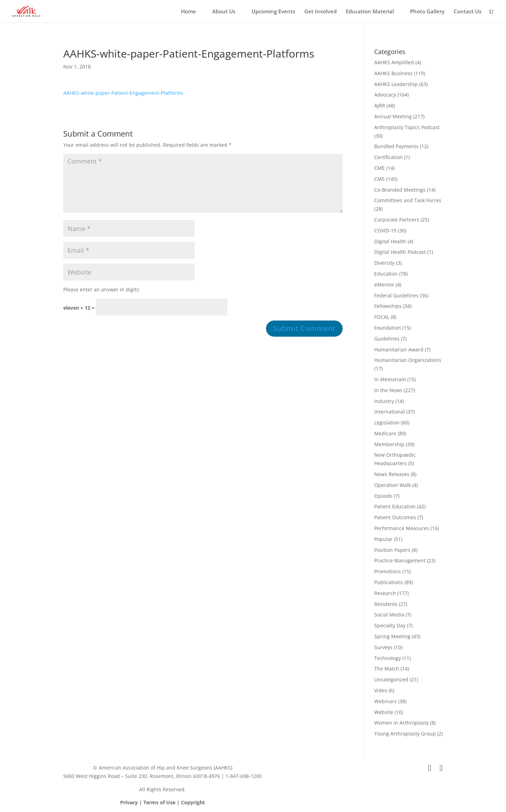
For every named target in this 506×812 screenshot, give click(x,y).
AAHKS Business (393, 73)
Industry (384, 401)
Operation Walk (393, 485)
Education (386, 274)
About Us (224, 12)
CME (379, 168)
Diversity (384, 263)
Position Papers (392, 550)
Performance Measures (402, 528)
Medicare (385, 433)
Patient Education (395, 506)
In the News (388, 390)
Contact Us (468, 12)
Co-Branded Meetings (400, 190)
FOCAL (382, 317)
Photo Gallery (427, 12)
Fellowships (388, 306)
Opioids (383, 496)
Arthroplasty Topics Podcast (407, 127)
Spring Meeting (392, 636)
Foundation (388, 328)
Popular (383, 539)
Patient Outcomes (395, 517)
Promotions (388, 571)
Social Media (389, 615)
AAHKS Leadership (396, 84)
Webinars (385, 701)
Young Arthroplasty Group (405, 734)
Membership (389, 444)
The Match (387, 669)
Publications (389, 582)
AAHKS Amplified (394, 62)
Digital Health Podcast (400, 252)
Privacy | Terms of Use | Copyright (163, 802)
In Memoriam (390, 379)
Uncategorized (391, 679)
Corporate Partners (397, 220)
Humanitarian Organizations (408, 360)
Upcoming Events (273, 12)
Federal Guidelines (396, 295)
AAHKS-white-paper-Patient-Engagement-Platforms (123, 93)
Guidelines (387, 339)
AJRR (380, 105)
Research (385, 593)
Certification (388, 157)
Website (384, 712)
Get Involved (320, 12)
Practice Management (400, 560)
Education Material (370, 12)
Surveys (383, 647)
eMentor (384, 285)
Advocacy (385, 95)
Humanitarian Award (399, 349)
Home (189, 12)
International (390, 412)
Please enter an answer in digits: (102, 289)
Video (381, 690)
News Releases (392, 474)
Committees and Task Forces (408, 200)
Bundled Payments (396, 146)
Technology (388, 658)
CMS (379, 179)
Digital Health (390, 241)
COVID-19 (385, 230)
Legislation (387, 422)
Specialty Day (390, 625)
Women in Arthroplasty (401, 723)
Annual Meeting (393, 116)
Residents (386, 604)
